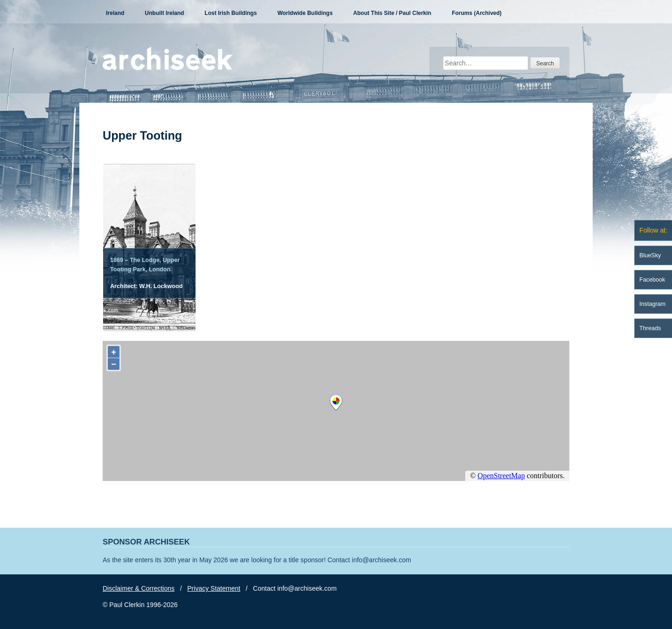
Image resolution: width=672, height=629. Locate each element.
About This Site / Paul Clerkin (392, 13)
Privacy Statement (214, 588)
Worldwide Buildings (305, 13)
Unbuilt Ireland (164, 13)
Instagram (652, 304)
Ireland (115, 13)
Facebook (652, 280)
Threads (650, 328)
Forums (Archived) (477, 13)
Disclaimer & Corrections (139, 588)
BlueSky (650, 255)
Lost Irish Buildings (231, 13)
